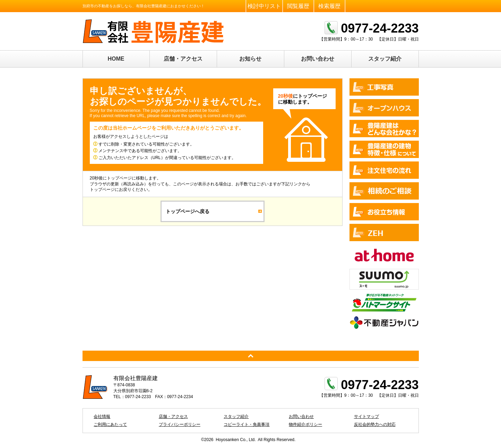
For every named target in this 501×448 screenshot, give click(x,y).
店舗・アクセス (183, 59)
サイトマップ (366, 416)
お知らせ (250, 59)
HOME (116, 59)
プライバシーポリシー (180, 424)
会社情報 (102, 416)
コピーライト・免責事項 (247, 424)
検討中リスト (264, 6)
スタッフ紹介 (385, 59)
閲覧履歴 (298, 6)
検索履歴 (329, 6)
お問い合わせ (318, 59)
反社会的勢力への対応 (375, 424)
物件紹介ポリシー (305, 424)
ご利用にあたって (110, 424)
